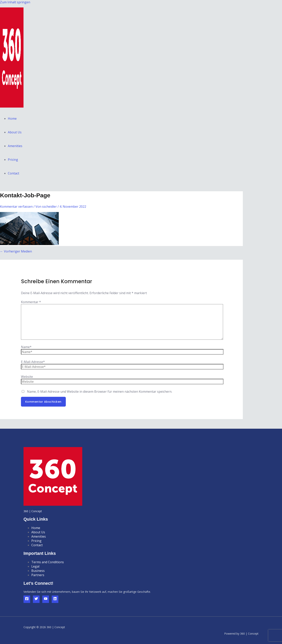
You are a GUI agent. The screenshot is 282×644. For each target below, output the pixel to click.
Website (27, 377)
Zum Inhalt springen (15, 2)
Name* (26, 347)
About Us (15, 132)
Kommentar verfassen (16, 207)
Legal (35, 566)
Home (12, 119)
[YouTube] (46, 599)
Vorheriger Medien (16, 251)
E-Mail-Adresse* (33, 362)
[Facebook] (27, 599)
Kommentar (31, 302)
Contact (14, 173)
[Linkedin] (55, 599)
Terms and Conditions (48, 562)
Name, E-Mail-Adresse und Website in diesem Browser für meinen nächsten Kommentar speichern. (100, 392)
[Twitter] (36, 599)
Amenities (15, 146)
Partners (38, 575)
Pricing (13, 160)
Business (38, 571)
